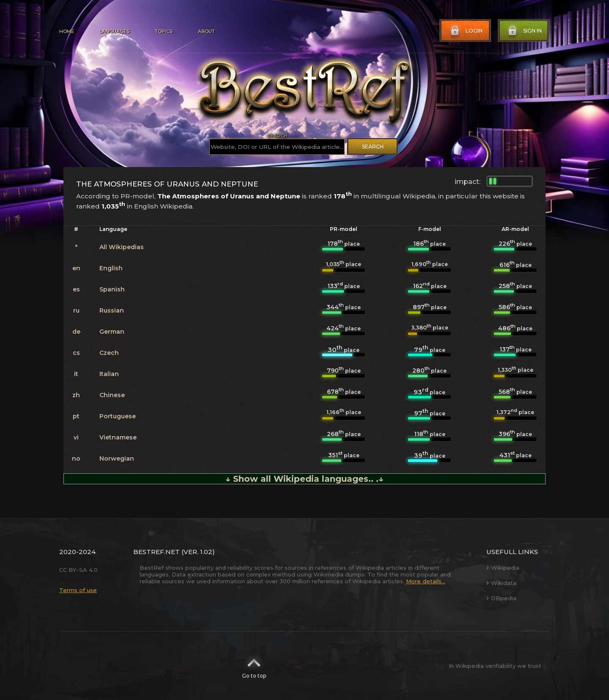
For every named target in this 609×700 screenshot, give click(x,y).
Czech (109, 353)
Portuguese (118, 416)
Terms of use (78, 590)
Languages (114, 31)
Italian (109, 374)
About (206, 31)
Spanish (112, 289)
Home (67, 31)
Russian (112, 310)
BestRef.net (156, 552)
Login (466, 31)
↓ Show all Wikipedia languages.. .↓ (304, 479)
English (111, 268)
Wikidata (501, 583)
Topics (164, 31)
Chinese (112, 395)
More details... (426, 581)
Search (373, 147)
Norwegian (117, 458)
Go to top (254, 666)
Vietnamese (118, 437)
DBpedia (501, 598)
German (112, 332)
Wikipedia (503, 568)
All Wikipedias (122, 247)
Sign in (524, 31)
